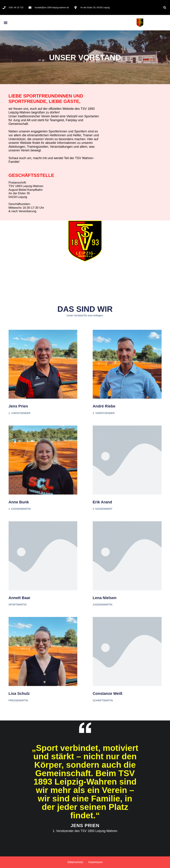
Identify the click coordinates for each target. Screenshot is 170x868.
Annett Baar (20, 657)
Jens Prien (18, 465)
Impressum (95, 862)
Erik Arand (102, 561)
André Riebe (104, 465)
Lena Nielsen (105, 657)
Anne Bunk (19, 561)
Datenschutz (75, 862)
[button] (165, 7)
